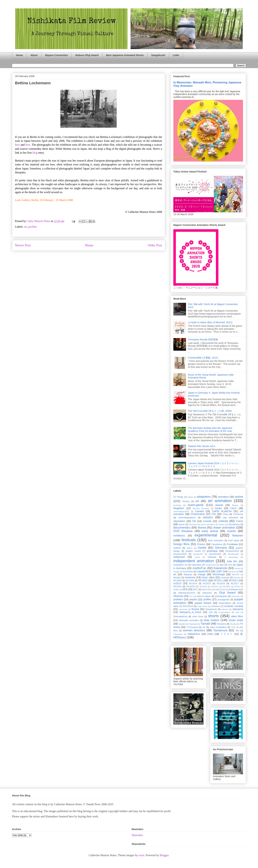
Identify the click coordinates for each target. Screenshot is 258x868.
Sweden (182, 624)
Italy (222, 565)
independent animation (194, 561)
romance (215, 606)
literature (232, 572)
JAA (230, 565)
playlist (193, 599)
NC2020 (203, 587)
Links (176, 55)
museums (190, 577)
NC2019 (190, 587)
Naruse (237, 578)
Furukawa (232, 544)
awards (219, 505)
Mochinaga (219, 574)
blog (35, 153)
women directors (194, 630)
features (238, 535)
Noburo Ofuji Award (87, 55)
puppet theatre (203, 603)
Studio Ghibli (236, 620)
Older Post (155, 245)
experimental (206, 535)
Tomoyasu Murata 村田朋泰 (203, 339)
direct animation (208, 524)
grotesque (212, 551)
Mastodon (137, 835)
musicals (225, 578)
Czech (240, 521)
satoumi (225, 609)
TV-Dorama (192, 627)
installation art (180, 565)
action (190, 497)
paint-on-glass (204, 596)
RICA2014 (188, 606)
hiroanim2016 (180, 554)
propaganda (223, 600)
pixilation (178, 599)
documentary (182, 528)
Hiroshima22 (215, 554)
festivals (189, 540)
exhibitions (179, 536)
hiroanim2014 (232, 551)
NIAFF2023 (207, 590)
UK (204, 627)
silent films (237, 616)
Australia (177, 505)
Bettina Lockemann (33, 83)
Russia (195, 609)
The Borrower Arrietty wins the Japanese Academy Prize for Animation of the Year (210, 430)
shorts (213, 616)
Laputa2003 (203, 571)
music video (208, 577)
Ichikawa (212, 557)
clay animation (230, 518)
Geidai (202, 548)
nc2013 (177, 583)
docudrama (234, 524)
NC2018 (177, 587)
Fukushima (217, 544)
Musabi (177, 578)
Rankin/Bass (225, 603)
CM (194, 521)
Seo (237, 612)
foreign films (181, 544)
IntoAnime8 (211, 565)
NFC (195, 590)
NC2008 (177, 581)
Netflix (176, 590)
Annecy (186, 501)
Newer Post (23, 245)
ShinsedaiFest (180, 617)
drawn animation (224, 528)
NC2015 (207, 584)
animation (223, 497)
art (25, 227)
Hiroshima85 (233, 554)
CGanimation (198, 514)
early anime (210, 531)
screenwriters (224, 612)
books (218, 508)
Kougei (176, 572)
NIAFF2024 (220, 590)
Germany (221, 548)
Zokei (210, 634)
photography (221, 596)
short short (198, 617)
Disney (222, 524)
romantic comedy (234, 606)
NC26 (237, 587)
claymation (179, 521)
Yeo (237, 631)
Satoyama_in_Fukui (190, 612)
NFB (185, 589)
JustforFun (199, 568)
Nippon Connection (56, 55)
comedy (207, 521)
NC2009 (190, 581)
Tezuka (233, 624)
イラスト (227, 634)
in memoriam (231, 557)
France (201, 544)
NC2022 (226, 587)
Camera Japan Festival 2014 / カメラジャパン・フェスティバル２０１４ (215, 465)
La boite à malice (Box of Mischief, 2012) (210, 322)
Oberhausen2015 (187, 593)
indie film (232, 561)
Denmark (193, 524)
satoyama (238, 609)
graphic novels (193, 551)
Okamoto (178, 596)
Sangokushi (158, 55)
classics (208, 517)
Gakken (177, 548)
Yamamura (220, 630)
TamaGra (222, 624)
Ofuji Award (227, 593)
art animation (220, 501)
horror (197, 557)
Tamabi (205, 624)
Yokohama (178, 634)
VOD (233, 627)
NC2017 (235, 584)
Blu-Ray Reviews (201, 508)
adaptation (204, 497)
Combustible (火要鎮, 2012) (203, 358)
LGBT (219, 571)
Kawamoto (220, 568)
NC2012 (233, 580)
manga (202, 574)
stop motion (211, 620)
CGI (214, 514)
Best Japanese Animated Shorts (125, 55)
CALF (234, 508)
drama (202, 528)
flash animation (216, 541)
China (225, 514)
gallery (190, 548)
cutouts (223, 521)
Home (19, 55)
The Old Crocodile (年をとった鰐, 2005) (210, 411)
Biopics (235, 505)
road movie (202, 606)
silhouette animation (189, 620)
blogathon (179, 508)
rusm (141, 855)
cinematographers (187, 518)
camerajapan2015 (181, 511)
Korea (237, 568)
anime (239, 497)
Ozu (191, 596)
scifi (211, 612)
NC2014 (193, 584)
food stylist (234, 541)
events (232, 531)
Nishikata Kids (236, 590)
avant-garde (196, 505)
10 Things (178, 497)
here (17, 145)
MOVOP (236, 575)
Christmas (238, 514)
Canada (199, 511)
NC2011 (218, 580)
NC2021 (215, 587)
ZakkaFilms (194, 634)
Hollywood (179, 557)
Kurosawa (188, 572)
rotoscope (183, 609)
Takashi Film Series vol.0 (202, 446)
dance (182, 524)
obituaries (207, 593)
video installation (218, 627)
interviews (196, 565)
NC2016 (221, 584)
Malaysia (188, 575)
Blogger (164, 855)
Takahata (193, 624)
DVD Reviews (183, 531)
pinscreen (236, 596)
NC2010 (203, 580)
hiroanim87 (198, 554)
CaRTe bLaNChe (222, 511)
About (34, 55)
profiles (33, 227)
